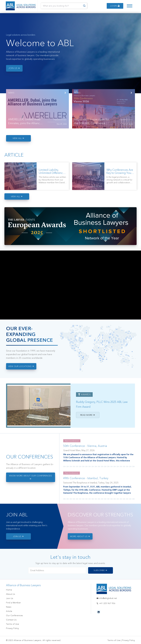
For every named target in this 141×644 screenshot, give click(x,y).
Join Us (10, 598)
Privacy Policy (12, 628)
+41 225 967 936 (106, 603)
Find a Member (13, 603)
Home (9, 590)
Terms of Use (13, 624)
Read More (88, 415)
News (9, 607)
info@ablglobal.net (107, 598)
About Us (11, 594)
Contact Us (11, 620)
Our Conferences (15, 616)
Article (9, 611)
